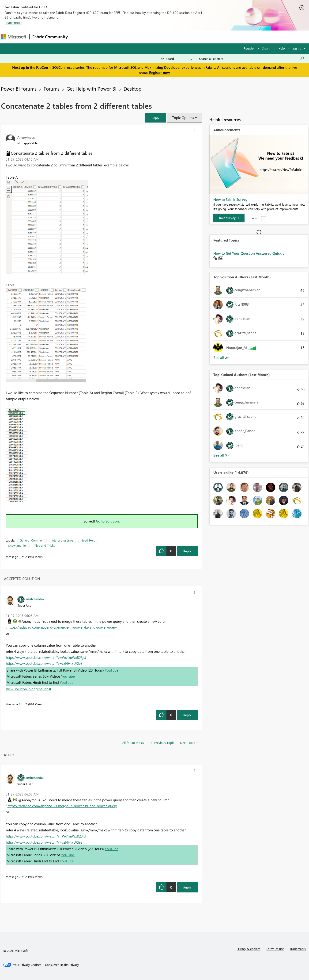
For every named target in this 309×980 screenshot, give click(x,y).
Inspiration (99, 37)
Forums (78, 37)
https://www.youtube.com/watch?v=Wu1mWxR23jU (46, 657)
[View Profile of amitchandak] (35, 599)
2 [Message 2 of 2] (20, 704)
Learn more (13, 23)
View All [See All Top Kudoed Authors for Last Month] (221, 455)
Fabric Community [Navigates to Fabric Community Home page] (50, 37)
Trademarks (298, 949)
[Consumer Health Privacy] (62, 965)
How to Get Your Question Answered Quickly (249, 253)
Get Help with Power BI (92, 88)
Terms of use (275, 949)
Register (249, 48)
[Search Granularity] (176, 59)
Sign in (267, 48)
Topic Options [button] (183, 118)
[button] (155, 118)
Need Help (88, 540)
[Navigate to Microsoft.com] (14, 37)
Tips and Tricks (45, 545)
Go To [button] (297, 48)
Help (282, 48)
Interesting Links (62, 540)
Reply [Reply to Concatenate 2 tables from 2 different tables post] (187, 551)
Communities (139, 37)
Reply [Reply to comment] (187, 715)
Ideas (118, 37)
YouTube (112, 670)
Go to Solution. (108, 521)
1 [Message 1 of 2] (20, 557)
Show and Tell (18, 545)
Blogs (160, 37)
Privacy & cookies (249, 949)
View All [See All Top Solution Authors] (221, 358)
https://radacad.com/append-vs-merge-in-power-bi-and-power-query (62, 627)
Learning (178, 37)
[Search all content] (252, 59)
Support (198, 37)
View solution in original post (28, 689)
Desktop (132, 88)
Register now (159, 73)
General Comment (32, 540)
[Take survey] (229, 218)
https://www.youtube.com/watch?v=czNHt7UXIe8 (44, 663)
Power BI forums (19, 88)
